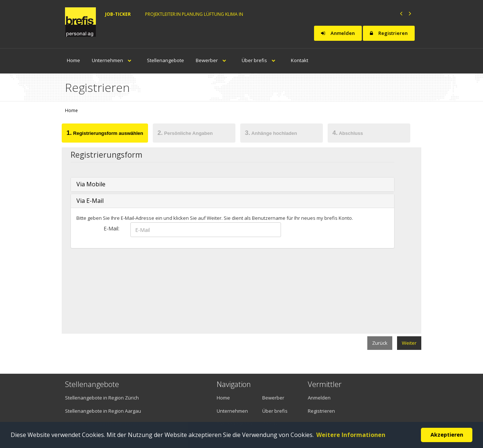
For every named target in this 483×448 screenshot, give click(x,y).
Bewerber (213, 60)
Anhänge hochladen (271, 133)
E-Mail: (111, 228)
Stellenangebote (165, 60)
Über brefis (260, 60)
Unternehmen (113, 60)
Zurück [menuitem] (380, 343)
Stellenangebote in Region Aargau (103, 411)
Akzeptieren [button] (447, 435)
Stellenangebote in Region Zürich (102, 398)
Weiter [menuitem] (409, 343)
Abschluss (348, 133)
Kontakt (300, 60)
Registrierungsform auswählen (105, 133)
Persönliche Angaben (185, 133)
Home (73, 60)
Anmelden (338, 33)
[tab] (105, 134)
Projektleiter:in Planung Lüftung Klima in (194, 14)
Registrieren (389, 33)
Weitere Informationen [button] (351, 435)
